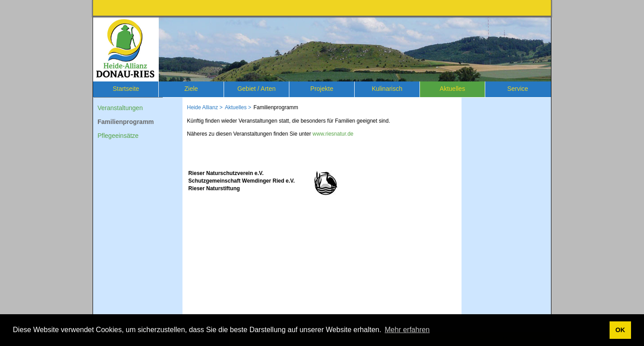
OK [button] (620, 330)
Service (518, 89)
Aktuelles (452, 89)
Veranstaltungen (120, 108)
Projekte (322, 89)
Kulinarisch (387, 89)
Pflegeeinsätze (118, 136)
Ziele (191, 89)
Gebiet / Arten (257, 89)
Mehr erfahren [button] (407, 330)
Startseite (126, 89)
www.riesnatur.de (333, 134)
